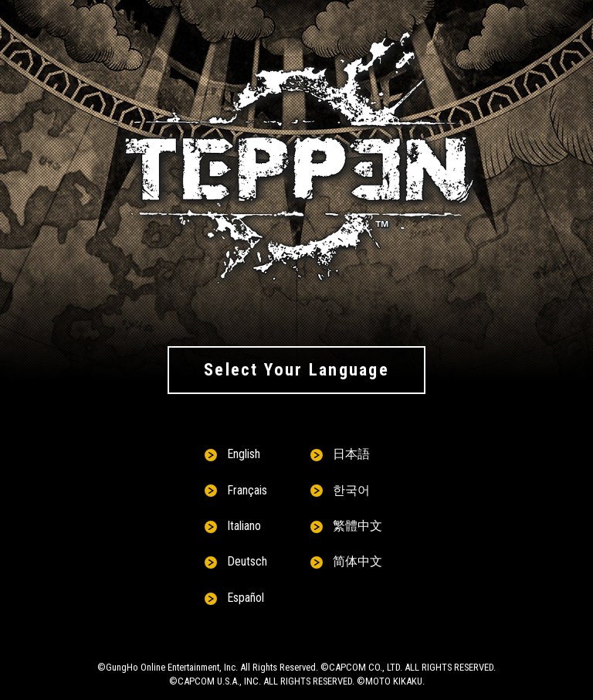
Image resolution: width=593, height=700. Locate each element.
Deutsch (247, 561)
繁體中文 (357, 526)
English (244, 454)
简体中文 (357, 561)
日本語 (351, 454)
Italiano (244, 526)
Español (246, 598)
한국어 (351, 490)
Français (247, 490)
